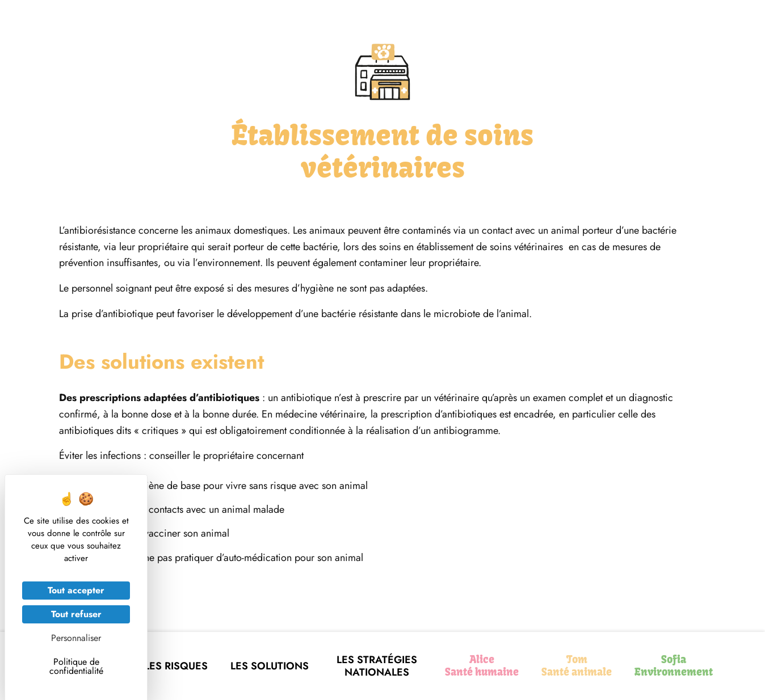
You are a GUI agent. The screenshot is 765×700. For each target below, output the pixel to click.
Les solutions (270, 666)
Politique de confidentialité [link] (76, 666)
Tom (577, 666)
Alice (482, 666)
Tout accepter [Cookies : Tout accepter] (76, 590)
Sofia (674, 666)
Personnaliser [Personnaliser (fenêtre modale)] (76, 638)
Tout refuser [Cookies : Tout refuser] (76, 614)
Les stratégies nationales (377, 666)
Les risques (176, 666)
